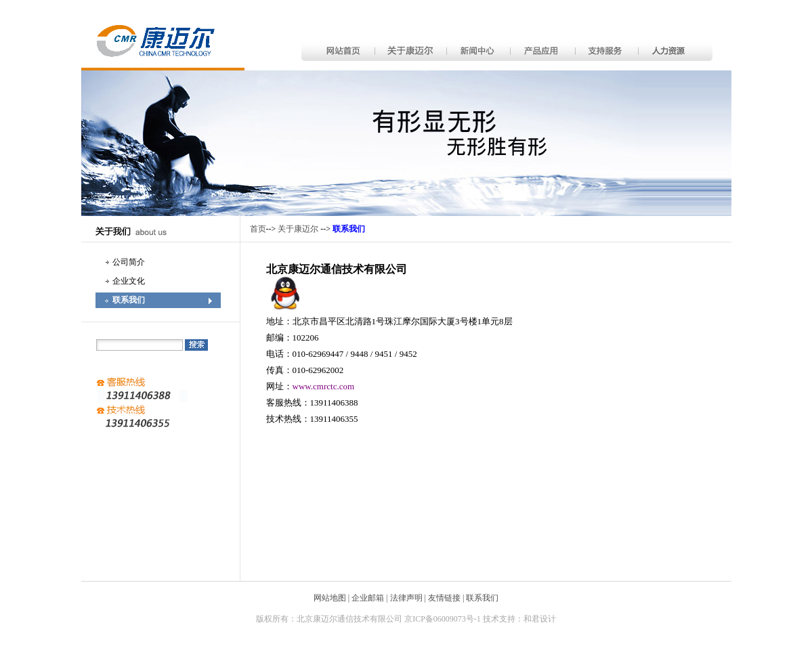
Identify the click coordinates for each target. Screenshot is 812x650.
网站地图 (330, 598)
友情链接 (444, 598)
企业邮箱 (368, 598)
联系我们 (129, 300)
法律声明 (406, 598)
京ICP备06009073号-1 (443, 619)
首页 (258, 229)
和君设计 (540, 619)
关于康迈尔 (298, 229)
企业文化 (129, 281)
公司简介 (129, 262)
